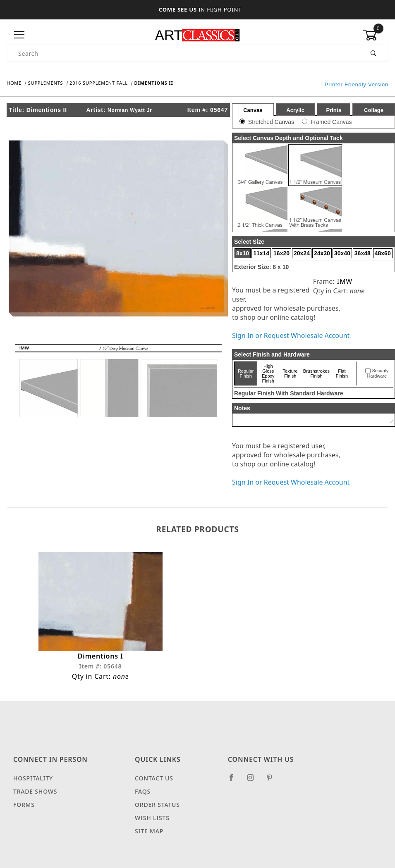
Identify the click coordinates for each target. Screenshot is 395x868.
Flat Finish (342, 373)
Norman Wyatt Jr (130, 110)
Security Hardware (378, 373)
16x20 (281, 253)
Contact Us (154, 781)
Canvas (253, 110)
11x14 (261, 253)
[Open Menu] (19, 35)
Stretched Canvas (271, 122)
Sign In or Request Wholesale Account (291, 335)
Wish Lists (152, 821)
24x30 (322, 253)
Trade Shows (35, 794)
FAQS (143, 794)
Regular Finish (246, 373)
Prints (334, 110)
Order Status (157, 807)
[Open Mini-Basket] (376, 35)
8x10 (243, 253)
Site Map (149, 834)
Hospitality (33, 781)
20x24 (302, 253)
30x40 (342, 253)
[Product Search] (183, 53)
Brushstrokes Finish (316, 373)
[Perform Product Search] (374, 53)
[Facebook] (235, 784)
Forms (24, 807)
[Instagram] (254, 784)
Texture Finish (290, 373)
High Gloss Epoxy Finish (268, 373)
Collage (374, 110)
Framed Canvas (331, 122)
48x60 (383, 253)
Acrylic (295, 110)
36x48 (363, 253)
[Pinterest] (273, 784)
